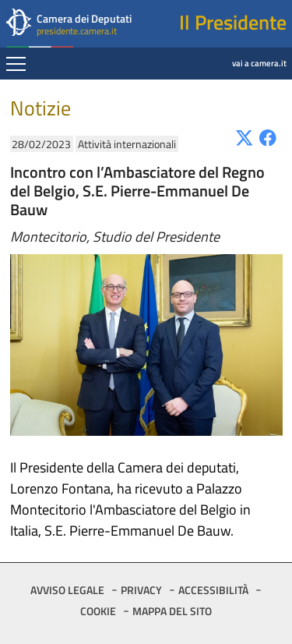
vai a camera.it (219, 52)
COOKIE (98, 611)
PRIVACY (141, 590)
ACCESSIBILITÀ (213, 590)
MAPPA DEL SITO (172, 611)
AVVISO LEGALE (67, 590)
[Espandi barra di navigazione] (16, 65)
